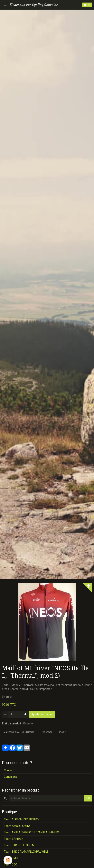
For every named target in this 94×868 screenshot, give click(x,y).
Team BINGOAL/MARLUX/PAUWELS (26, 852)
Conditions (10, 777)
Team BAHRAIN (14, 839)
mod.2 (63, 732)
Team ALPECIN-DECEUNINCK (22, 819)
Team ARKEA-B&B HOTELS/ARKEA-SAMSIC (31, 832)
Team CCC (10, 864)
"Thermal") (48, 732)
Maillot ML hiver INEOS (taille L (20, 732)
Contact (9, 770)
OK (88, 798)
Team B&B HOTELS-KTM (19, 845)
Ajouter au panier (42, 714)
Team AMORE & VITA (17, 826)
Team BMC (11, 858)
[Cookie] (8, 860)
